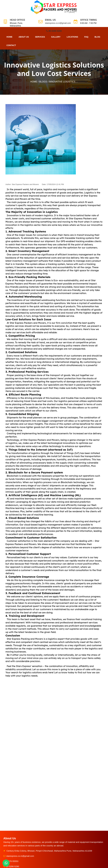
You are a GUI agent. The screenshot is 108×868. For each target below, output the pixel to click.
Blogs (43, 82)
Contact (11, 45)
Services (40, 37)
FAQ (86, 37)
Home (9, 37)
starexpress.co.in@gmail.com (58, 23)
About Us (24, 37)
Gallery (56, 37)
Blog (97, 37)
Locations (72, 37)
